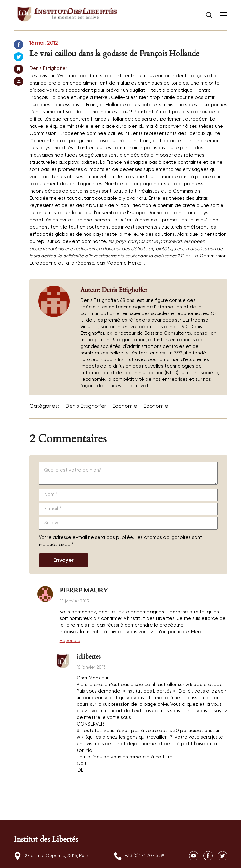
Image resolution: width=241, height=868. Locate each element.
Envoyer (64, 560)
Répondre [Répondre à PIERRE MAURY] (70, 641)
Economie (125, 406)
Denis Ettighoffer (48, 68)
